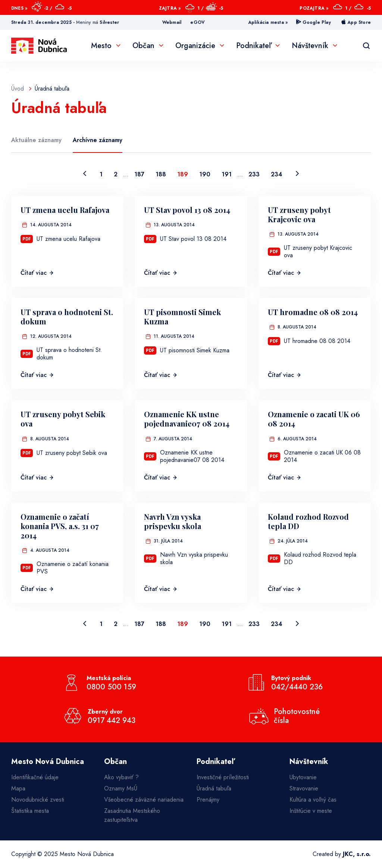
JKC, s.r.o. (357, 854)
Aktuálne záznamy (36, 140)
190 (205, 174)
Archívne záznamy (98, 140)
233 (254, 174)
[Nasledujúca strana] (297, 174)
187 (139, 174)
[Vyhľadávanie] (366, 46)
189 (183, 174)
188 (161, 174)
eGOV (198, 22)
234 (277, 174)
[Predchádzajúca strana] (85, 174)
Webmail (172, 22)
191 (227, 174)
